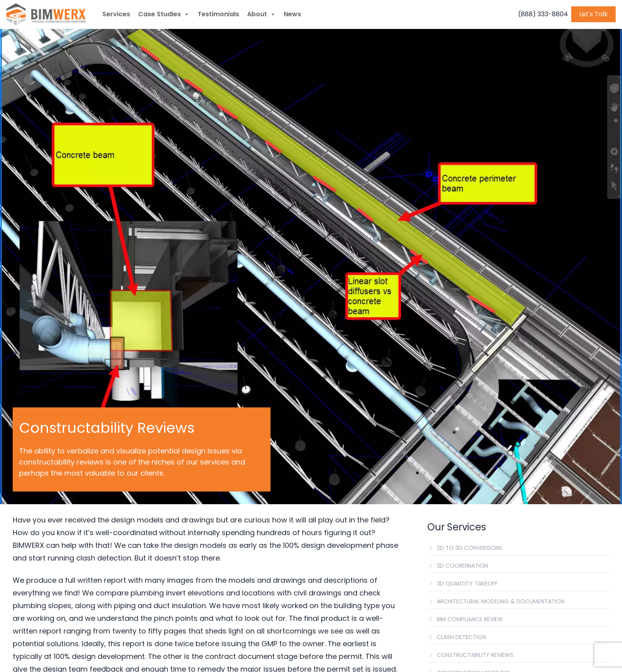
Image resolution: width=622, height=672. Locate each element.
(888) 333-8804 (543, 14)
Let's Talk (593, 14)
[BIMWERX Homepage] (46, 14)
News (292, 14)
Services (116, 14)
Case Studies (164, 14)
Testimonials (218, 14)
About (261, 14)
